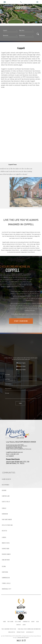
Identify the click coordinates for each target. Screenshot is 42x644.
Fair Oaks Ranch (7, 520)
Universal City (7, 589)
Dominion (5, 514)
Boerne (4, 490)
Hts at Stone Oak (7, 525)
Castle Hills (6, 502)
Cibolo (4, 508)
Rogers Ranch (6, 554)
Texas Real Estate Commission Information (29, 629)
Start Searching (21, 321)
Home (4, 622)
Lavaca (4, 537)
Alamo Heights (6, 479)
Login (24, 625)
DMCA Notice (12, 632)
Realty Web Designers (24, 638)
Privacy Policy (21, 632)
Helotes (4, 531)
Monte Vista (6, 543)
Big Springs (6, 485)
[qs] (27, 30)
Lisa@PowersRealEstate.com (14, 452)
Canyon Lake (6, 496)
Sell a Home (18, 622)
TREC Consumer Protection (9, 629)
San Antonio (6, 560)
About (33, 622)
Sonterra (5, 572)
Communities (26, 622)
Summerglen (6, 578)
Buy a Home (10, 622)
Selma (4, 566)
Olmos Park (6, 549)
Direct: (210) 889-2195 (12, 454)
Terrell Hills (6, 583)
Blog (38, 622)
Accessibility (30, 632)
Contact (19, 625)
